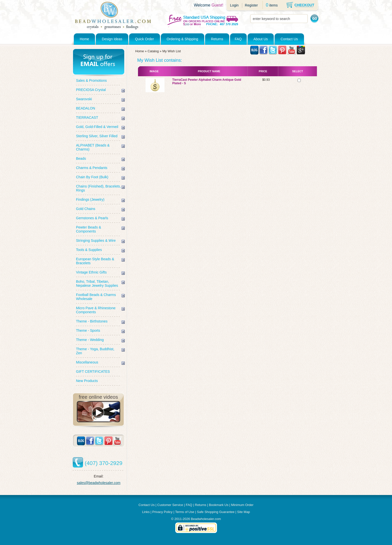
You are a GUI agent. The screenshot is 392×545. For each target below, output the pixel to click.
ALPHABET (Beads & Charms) (93, 147)
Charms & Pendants (92, 168)
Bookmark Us (219, 505)
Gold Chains (86, 209)
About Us (261, 39)
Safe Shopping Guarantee (216, 512)
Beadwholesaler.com (206, 519)
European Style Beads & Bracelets (95, 261)
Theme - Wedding (90, 340)
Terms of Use (185, 512)
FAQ (238, 39)
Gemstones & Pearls (92, 218)
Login (234, 5)
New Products (87, 381)
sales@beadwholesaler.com (99, 483)
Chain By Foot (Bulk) (92, 177)
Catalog (153, 51)
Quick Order (144, 39)
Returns (217, 39)
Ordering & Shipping (182, 39)
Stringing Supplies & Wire (96, 240)
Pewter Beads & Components (88, 229)
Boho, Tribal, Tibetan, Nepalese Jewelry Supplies (97, 283)
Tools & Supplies (89, 250)
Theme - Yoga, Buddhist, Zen (95, 351)
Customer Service (170, 505)
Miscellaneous (87, 362)
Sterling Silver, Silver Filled (97, 136)
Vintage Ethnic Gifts (91, 272)
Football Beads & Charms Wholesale (96, 297)
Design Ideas (112, 39)
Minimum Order (242, 505)
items (273, 5)
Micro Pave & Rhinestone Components (96, 310)
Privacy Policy (162, 512)
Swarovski (84, 99)
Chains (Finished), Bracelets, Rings (98, 188)
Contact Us (289, 39)
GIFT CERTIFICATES (93, 371)
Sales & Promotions (91, 80)
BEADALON (85, 108)
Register (251, 5)
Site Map (244, 512)
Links (146, 512)
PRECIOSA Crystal (91, 90)
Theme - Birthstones (92, 321)
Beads (81, 158)
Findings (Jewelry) (90, 199)
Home (84, 39)
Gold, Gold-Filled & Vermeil (97, 127)
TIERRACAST (87, 117)
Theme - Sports (88, 330)
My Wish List (171, 51)
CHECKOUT (304, 5)
